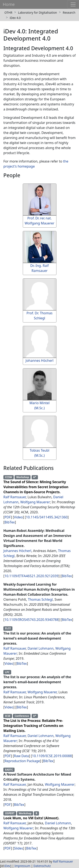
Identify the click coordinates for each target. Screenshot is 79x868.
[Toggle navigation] (73, 4)
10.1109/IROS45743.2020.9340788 (31, 620)
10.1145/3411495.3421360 (47, 517)
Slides (19, 848)
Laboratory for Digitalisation (38, 12)
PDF (8, 517)
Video (18, 517)
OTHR (8, 12)
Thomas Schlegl (40, 599)
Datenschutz (42, 866)
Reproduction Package (22, 761)
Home (9, 4)
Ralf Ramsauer (15, 497)
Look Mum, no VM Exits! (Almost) (31, 818)
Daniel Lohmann (41, 648)
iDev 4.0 (15, 18)
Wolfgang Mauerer (35, 502)
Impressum (22, 866)
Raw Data (21, 756)
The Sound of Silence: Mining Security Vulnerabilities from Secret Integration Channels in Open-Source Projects (36, 487)
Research (69, 12)
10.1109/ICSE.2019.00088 (52, 756)
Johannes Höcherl (17, 551)
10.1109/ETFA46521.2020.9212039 (31, 576)
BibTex (10, 522)
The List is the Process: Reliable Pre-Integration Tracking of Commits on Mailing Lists (33, 726)
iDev (7, 866)
